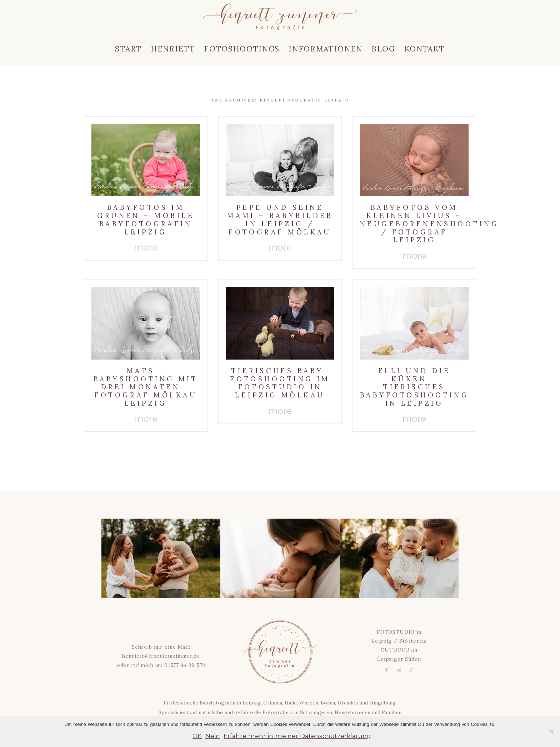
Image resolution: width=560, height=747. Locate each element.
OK (197, 736)
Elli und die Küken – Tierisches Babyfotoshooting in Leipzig (414, 387)
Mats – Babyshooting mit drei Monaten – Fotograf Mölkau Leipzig (146, 387)
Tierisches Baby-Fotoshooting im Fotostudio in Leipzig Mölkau (280, 383)
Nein (213, 736)
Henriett (173, 49)
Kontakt (425, 49)
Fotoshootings (242, 49)
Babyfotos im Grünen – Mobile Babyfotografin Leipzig (146, 219)
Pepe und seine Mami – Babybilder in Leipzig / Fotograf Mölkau (280, 219)
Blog (383, 49)
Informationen (326, 49)
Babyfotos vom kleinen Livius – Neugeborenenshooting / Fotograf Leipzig (429, 224)
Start (128, 49)
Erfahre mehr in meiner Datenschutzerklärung (297, 736)
